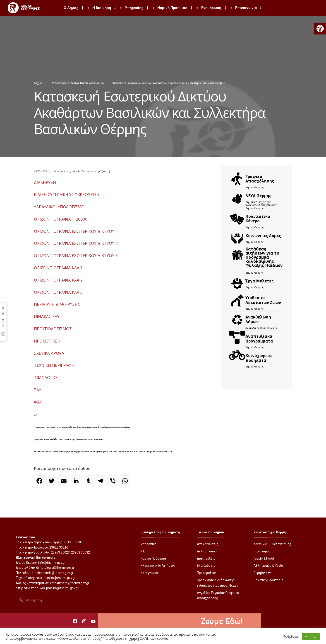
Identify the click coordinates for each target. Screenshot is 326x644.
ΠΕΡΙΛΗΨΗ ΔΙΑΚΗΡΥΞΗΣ (57, 304)
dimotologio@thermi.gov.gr (56, 568)
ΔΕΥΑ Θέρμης (258, 196)
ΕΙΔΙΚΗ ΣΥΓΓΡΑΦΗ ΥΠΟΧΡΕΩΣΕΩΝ (67, 194)
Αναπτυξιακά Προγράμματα (259, 339)
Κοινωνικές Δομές (263, 236)
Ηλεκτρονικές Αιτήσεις (158, 566)
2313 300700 (73, 542)
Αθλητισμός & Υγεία (268, 566)
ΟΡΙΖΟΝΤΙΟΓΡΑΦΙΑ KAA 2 (58, 280)
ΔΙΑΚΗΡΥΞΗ (45, 182)
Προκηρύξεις (206, 573)
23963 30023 (60, 552)
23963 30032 (80, 552)
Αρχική (38, 83)
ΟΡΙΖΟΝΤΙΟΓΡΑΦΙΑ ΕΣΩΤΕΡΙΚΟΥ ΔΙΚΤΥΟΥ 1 (76, 231)
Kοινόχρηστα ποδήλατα (259, 358)
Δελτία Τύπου (79, 83)
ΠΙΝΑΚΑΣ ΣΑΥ (47, 316)
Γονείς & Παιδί (264, 559)
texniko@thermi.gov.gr (60, 578)
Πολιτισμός (262, 551)
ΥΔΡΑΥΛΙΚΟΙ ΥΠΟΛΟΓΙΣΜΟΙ (60, 207)
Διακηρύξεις (97, 83)
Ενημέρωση (214, 8)
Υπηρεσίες (137, 8)
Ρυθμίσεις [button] (291, 636)
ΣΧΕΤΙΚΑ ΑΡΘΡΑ (49, 353)
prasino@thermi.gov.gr (62, 588)
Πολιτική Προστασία (268, 580)
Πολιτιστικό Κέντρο (258, 219)
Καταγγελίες (150, 573)
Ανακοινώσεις (60, 83)
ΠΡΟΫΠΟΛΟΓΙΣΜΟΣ (53, 329)
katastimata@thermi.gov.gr (70, 583)
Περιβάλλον (262, 573)
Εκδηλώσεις (206, 566)
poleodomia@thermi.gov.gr (54, 573)
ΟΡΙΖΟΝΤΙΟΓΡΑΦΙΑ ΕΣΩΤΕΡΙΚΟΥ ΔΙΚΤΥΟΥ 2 (76, 243)
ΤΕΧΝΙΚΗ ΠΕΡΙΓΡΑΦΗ (54, 365)
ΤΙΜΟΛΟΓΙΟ (45, 377)
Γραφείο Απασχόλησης (260, 179)
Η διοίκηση (105, 8)
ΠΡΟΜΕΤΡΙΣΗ (47, 341)
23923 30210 (59, 547)
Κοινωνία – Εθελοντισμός (272, 544)
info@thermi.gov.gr (52, 563)
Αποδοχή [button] (311, 636)
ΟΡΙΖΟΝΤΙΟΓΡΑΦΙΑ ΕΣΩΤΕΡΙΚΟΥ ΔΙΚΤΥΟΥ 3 (76, 255)
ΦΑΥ (38, 402)
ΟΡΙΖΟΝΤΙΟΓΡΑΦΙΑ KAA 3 (58, 292)
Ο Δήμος (74, 8)
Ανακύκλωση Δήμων (258, 319)
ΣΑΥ (38, 390)
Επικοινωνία (249, 8)
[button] (320, 29)
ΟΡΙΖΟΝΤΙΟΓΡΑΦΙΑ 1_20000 (61, 219)
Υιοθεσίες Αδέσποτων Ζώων (263, 300)
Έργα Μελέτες (259, 281)
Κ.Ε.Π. (144, 551)
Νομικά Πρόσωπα (175, 8)
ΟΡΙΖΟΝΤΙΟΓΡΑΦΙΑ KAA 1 (58, 268)
